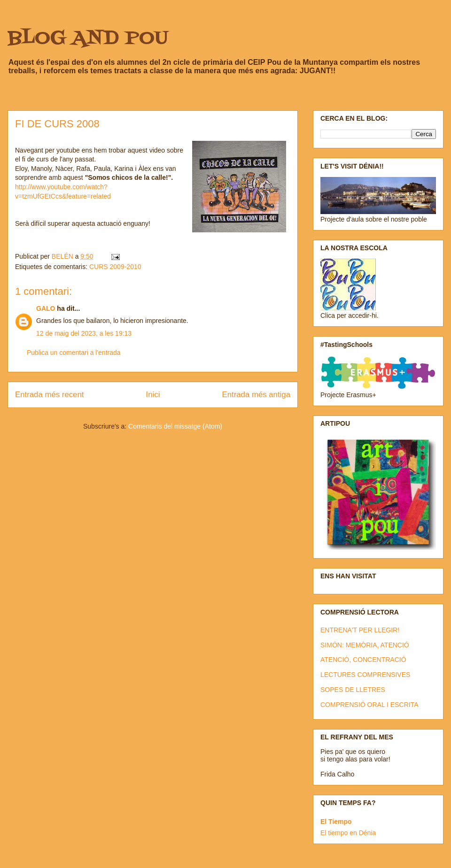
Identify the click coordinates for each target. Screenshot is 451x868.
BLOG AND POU (88, 39)
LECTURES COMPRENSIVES (365, 675)
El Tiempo (336, 822)
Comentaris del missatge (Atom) (175, 426)
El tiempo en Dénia (348, 833)
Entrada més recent (49, 395)
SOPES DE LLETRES (353, 690)
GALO (46, 308)
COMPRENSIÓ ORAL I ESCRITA (369, 705)
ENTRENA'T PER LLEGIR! (360, 630)
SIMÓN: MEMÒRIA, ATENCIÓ (365, 645)
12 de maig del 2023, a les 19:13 (84, 333)
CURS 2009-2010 (115, 267)
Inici (153, 395)
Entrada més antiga (256, 395)
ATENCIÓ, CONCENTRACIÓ (363, 660)
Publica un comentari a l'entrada (74, 353)
